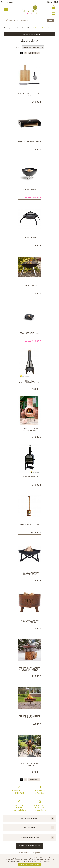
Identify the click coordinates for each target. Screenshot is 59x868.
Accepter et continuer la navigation (30, 864)
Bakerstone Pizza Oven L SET (30, 95)
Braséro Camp (30, 237)
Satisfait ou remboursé (19, 792)
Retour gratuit (19, 808)
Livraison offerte (40, 808)
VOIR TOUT (34, 53)
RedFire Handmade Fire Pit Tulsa (30, 717)
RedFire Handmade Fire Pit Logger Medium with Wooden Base (30, 670)
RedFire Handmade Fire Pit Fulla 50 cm (30, 621)
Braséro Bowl (30, 189)
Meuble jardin (9, 28)
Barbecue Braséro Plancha (24, 28)
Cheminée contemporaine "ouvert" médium (30, 383)
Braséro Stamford (29, 285)
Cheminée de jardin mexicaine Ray (29, 430)
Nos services (30, 828)
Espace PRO (53, 2)
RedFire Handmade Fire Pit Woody (30, 765)
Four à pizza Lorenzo (30, 477)
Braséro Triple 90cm (30, 333)
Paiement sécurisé (40, 792)
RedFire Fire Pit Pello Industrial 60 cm (30, 573)
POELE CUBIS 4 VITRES (30, 525)
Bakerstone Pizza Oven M (30, 142)
